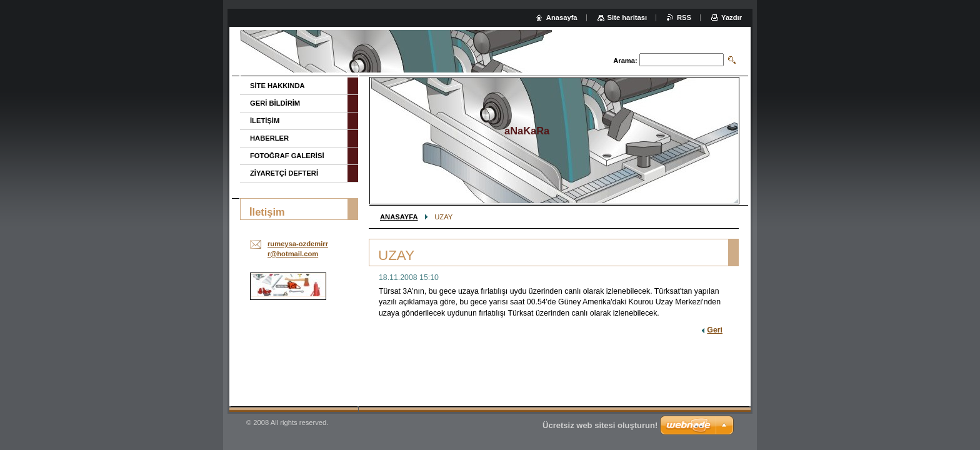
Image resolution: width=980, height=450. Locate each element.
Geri (715, 330)
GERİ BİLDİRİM (275, 103)
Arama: (625, 61)
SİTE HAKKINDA (277, 86)
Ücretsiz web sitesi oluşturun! (600, 425)
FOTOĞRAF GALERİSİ (287, 156)
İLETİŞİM (265, 121)
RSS (684, 17)
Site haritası (627, 17)
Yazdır (732, 17)
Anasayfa (562, 17)
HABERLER (269, 138)
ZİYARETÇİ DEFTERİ (284, 173)
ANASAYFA (399, 217)
